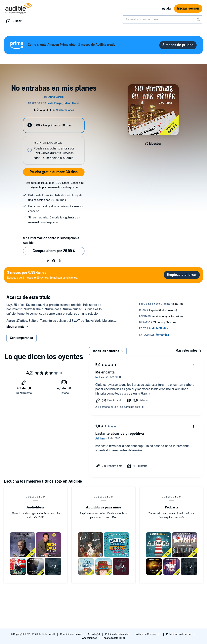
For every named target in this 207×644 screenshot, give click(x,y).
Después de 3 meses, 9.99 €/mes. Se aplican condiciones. (42, 275)
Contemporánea (21, 338)
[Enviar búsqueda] (199, 19)
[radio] (54, 125)
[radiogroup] (54, 141)
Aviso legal (94, 634)
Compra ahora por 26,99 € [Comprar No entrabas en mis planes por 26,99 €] (54, 251)
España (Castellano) (114, 638)
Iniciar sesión (188, 8)
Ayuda (166, 9)
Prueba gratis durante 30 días (54, 172)
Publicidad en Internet (179, 634)
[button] (47, 261)
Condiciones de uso (72, 634)
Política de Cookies (146, 634)
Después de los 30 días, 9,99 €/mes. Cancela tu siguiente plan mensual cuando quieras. (55, 185)
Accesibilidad (90, 638)
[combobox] (162, 19)
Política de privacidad (118, 634)
